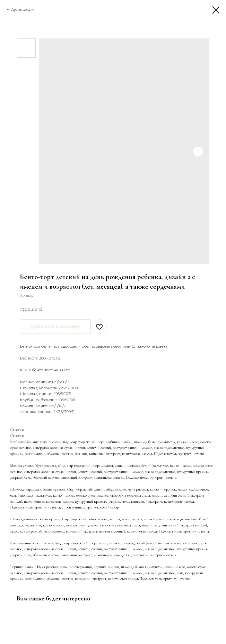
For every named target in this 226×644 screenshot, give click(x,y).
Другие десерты (23, 9)
